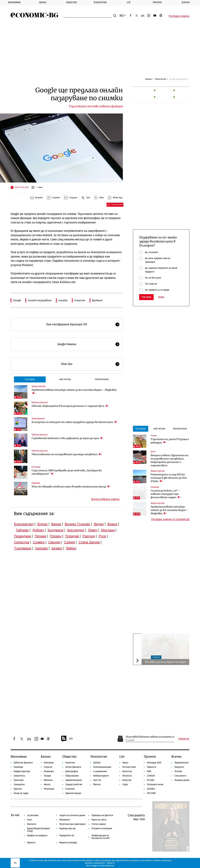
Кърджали (55, 530)
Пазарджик (22, 536)
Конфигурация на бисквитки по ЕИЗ (101, 837)
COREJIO (151, 776)
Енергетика (19, 776)
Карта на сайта (99, 820)
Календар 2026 (154, 763)
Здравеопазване (74, 780)
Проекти (157, 2)
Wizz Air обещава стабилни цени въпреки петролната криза (71, 486)
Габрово (22, 530)
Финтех (97, 784)
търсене (80, 300)
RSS (67, 739)
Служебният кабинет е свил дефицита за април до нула (67, 438)
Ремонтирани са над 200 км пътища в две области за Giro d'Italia (169, 478)
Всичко (186, 2)
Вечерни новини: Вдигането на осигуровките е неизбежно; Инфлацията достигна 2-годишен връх (169, 460)
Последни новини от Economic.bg (170, 519)
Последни (30, 379)
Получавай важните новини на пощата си (150, 737)
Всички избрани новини (105, 499)
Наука (125, 763)
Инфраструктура (39, 386)
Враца (112, 524)
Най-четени (65, 379)
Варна (56, 524)
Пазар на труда (21, 793)
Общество (72, 2)
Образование (72, 776)
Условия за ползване (102, 828)
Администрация (73, 793)
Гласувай (146, 297)
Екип (29, 820)
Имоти (47, 784)
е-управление (100, 771)
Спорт (125, 784)
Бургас (43, 524)
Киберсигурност (101, 776)
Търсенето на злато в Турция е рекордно (170, 441)
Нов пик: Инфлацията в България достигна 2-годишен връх (70, 406)
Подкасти (152, 767)
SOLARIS (151, 789)
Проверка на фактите (102, 815)
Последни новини (179, 16)
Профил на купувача (37, 836)
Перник (41, 536)
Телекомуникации (102, 767)
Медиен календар (68, 843)
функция (97, 300)
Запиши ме (184, 739)
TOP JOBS (151, 793)
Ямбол (71, 548)
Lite (129, 2)
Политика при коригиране (72, 824)
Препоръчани (102, 379)
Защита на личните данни (72, 815)
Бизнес (43, 2)
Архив (161, 297)
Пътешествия (129, 767)
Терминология (182, 763)
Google (17, 300)
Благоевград (24, 524)
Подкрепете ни (67, 836)
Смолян (54, 542)
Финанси (48, 780)
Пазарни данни (182, 780)
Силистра (22, 542)
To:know (178, 771)
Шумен (57, 548)
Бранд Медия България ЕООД (38, 830)
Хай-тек (97, 780)
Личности (127, 776)
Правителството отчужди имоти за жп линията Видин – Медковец (74, 392)
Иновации (49, 771)
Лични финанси (38, 419)
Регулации (36, 467)
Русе (102, 536)
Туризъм (18, 789)
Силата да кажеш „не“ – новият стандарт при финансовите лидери (166, 494)
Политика (70, 763)
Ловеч (93, 530)
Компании (36, 483)
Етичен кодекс (99, 824)
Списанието (180, 776)
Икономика (14, 2)
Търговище (23, 548)
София (69, 542)
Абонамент (65, 820)
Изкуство (127, 780)
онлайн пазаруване (40, 300)
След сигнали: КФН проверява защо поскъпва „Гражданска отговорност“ (67, 472)
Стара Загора (89, 542)
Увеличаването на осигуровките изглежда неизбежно (67, 454)
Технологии (100, 2)
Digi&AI (97, 763)
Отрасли (156, 657)
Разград (89, 536)
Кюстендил (76, 530)
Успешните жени (155, 784)
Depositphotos (107, 866)
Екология (70, 789)
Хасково (41, 548)
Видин (99, 524)
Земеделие (19, 784)
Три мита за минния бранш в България (165, 662)
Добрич (38, 530)
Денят (153, 452)
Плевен (56, 536)
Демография (72, 771)
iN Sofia (151, 780)
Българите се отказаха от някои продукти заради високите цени (74, 422)
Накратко (179, 767)
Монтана (108, 530)
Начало (148, 79)
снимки (63, 300)
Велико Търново (77, 524)
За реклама (33, 815)
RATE (149, 771)
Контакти (32, 824)
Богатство (127, 771)
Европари (18, 767)
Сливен (39, 542)
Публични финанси (40, 402)
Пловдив (72, 536)
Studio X (110, 863)
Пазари (154, 436)
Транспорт (19, 780)
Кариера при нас (68, 828)
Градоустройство (74, 784)
